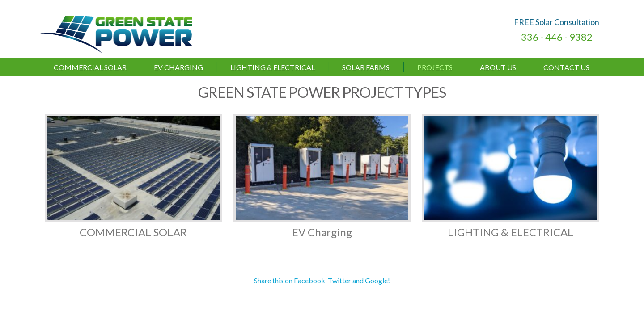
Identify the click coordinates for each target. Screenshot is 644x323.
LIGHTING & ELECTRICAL (273, 67)
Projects (435, 67)
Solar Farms (366, 67)
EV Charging (178, 67)
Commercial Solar (90, 67)
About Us (498, 67)
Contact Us (566, 67)
